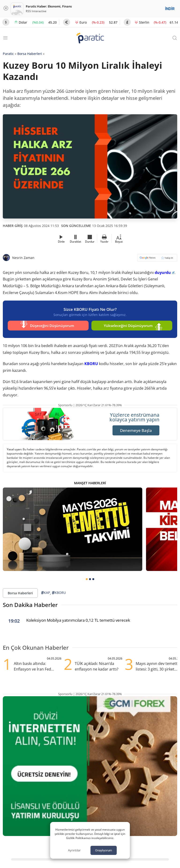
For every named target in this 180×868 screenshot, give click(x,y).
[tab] (87, 577)
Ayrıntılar (74, 850)
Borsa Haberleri (30, 54)
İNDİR (170, 9)
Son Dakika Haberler (30, 603)
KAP (45, 591)
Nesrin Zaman (23, 258)
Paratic (8, 54)
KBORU (91, 362)
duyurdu (165, 273)
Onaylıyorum (104, 850)
